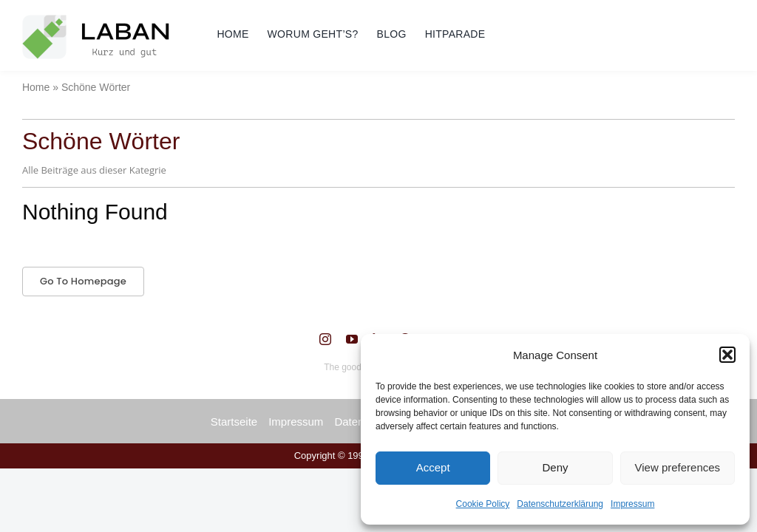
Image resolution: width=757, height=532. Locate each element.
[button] (727, 355)
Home (36, 87)
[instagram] (325, 339)
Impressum (632, 504)
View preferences (678, 467)
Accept (433, 467)
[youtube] (352, 339)
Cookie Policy (483, 504)
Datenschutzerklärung (560, 504)
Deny (555, 467)
